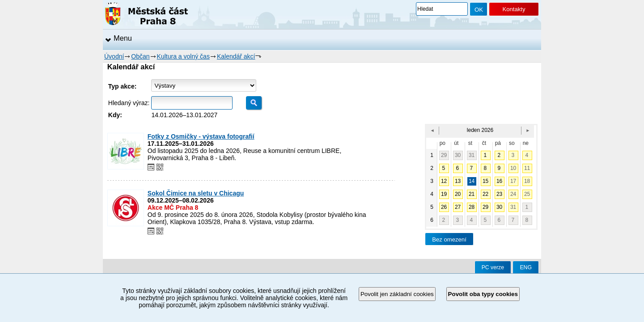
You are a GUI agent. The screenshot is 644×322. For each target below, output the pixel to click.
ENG (526, 267)
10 (513, 168)
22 (485, 194)
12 (444, 181)
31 (472, 155)
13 (458, 181)
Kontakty (514, 9)
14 (472, 181)
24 (513, 194)
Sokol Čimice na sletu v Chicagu (196, 193)
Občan (140, 56)
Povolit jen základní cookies (397, 294)
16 (499, 181)
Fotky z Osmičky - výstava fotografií (201, 136)
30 (458, 155)
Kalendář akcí (236, 56)
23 (499, 194)
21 (472, 194)
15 (485, 181)
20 (458, 194)
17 (513, 181)
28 (472, 207)
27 (458, 207)
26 (444, 207)
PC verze (493, 267)
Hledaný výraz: (129, 103)
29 (444, 155)
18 (527, 181)
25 (527, 194)
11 (527, 168)
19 (444, 194)
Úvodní (114, 56)
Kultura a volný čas (183, 56)
